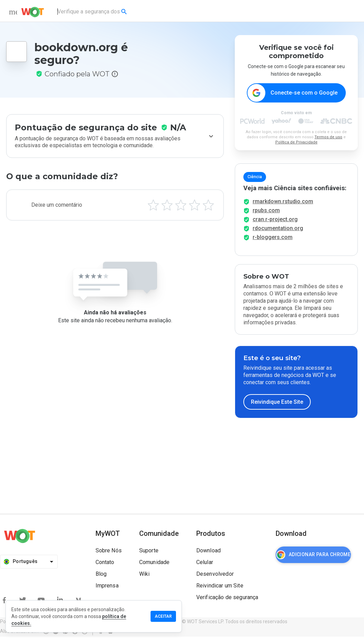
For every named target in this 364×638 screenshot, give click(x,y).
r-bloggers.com (273, 239)
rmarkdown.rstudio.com (283, 203)
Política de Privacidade (296, 143)
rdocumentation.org (278, 230)
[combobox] (93, 12)
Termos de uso (328, 137)
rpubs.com (266, 212)
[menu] (13, 12)
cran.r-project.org (275, 221)
